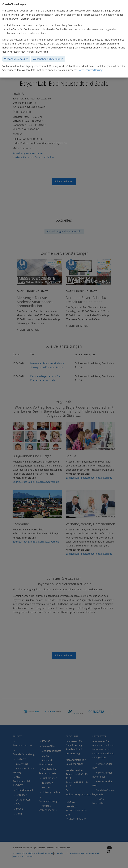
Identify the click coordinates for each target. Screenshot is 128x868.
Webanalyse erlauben (16, 59)
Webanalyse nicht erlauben (48, 59)
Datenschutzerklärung (90, 70)
